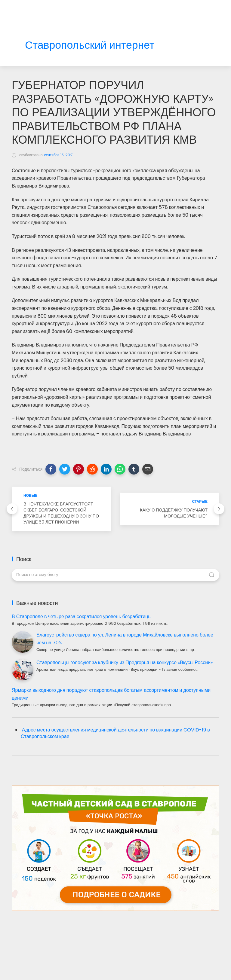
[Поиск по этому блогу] (115, 575)
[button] (51, 469)
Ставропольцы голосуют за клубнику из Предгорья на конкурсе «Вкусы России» (125, 662)
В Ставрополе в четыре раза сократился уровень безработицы (82, 617)
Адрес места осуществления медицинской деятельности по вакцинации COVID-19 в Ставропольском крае (115, 733)
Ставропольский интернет (90, 45)
